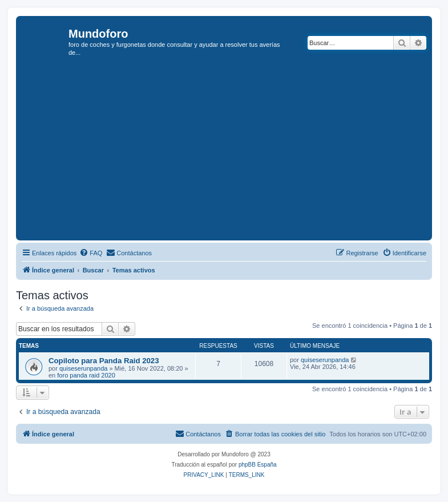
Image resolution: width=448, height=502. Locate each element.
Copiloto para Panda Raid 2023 (104, 361)
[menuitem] (91, 253)
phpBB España (258, 465)
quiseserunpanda (83, 368)
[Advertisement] (233, 152)
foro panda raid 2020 (86, 375)
